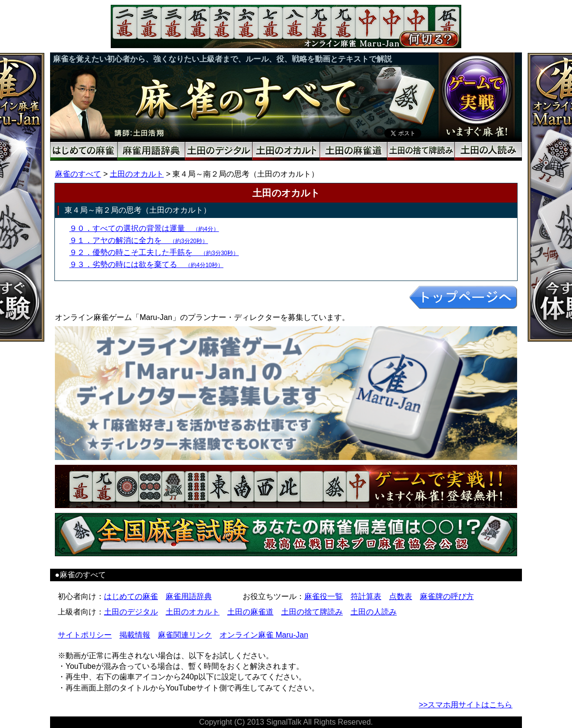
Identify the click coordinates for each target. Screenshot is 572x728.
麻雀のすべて (78, 174)
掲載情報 (135, 635)
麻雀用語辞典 (189, 596)
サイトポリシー (85, 635)
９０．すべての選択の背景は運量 (144, 228)
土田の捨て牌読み (312, 612)
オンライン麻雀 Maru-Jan (264, 635)
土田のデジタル (131, 612)
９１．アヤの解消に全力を (139, 240)
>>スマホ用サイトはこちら (466, 705)
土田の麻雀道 (250, 612)
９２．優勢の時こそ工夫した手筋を (154, 252)
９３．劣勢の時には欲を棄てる (146, 264)
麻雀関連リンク (185, 635)
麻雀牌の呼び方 (447, 596)
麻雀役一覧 (324, 596)
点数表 (401, 596)
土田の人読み (374, 612)
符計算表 (366, 596)
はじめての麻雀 (131, 596)
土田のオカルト (137, 174)
